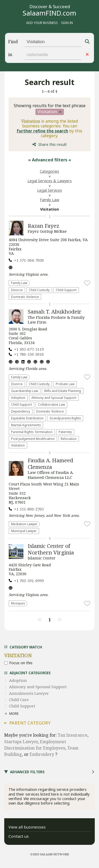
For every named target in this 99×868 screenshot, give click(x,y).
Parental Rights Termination (32, 432)
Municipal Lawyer (24, 531)
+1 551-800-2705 (29, 509)
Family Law (49, 200)
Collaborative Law (51, 404)
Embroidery (42, 754)
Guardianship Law (25, 391)
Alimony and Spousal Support (54, 398)
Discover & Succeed (50, 7)
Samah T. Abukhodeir (55, 311)
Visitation (18, 445)
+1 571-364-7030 (29, 260)
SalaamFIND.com (49, 13)
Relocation (69, 439)
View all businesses (27, 827)
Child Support (66, 290)
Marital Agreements (26, 425)
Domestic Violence (25, 297)
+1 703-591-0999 (29, 581)
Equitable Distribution (27, 418)
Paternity (65, 432)
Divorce (17, 290)
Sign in (67, 23)
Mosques (18, 603)
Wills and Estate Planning (63, 391)
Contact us (19, 836)
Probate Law (65, 384)
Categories (49, 171)
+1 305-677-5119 (29, 349)
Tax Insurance (73, 735)
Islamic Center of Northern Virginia (51, 549)
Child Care (19, 700)
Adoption (18, 398)
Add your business (42, 23)
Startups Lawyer (21, 742)
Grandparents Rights (65, 418)
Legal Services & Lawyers (50, 181)
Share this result (53, 144)
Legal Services (50, 190)
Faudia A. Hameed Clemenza (50, 463)
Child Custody (39, 290)
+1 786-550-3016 (29, 354)
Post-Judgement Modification (33, 439)
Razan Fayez (43, 226)
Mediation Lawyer (24, 524)
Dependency (21, 411)
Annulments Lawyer (29, 693)
